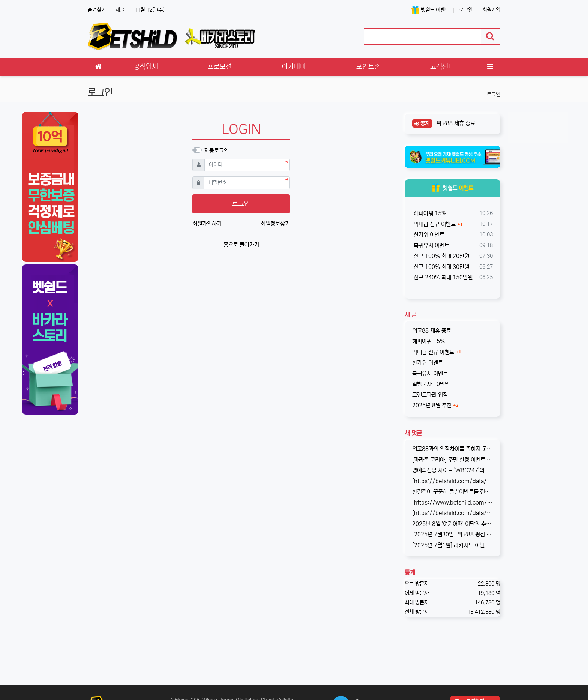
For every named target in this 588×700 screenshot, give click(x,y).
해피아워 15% (429, 213)
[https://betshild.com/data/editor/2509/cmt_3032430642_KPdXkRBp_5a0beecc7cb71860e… (453, 481)
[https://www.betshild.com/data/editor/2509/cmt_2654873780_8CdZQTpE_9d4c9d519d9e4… (453, 502)
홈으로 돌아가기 (241, 245)
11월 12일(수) (149, 10)
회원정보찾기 (275, 224)
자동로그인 (217, 151)
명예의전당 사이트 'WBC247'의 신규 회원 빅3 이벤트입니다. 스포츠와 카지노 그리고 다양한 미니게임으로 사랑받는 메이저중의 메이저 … (453, 470)
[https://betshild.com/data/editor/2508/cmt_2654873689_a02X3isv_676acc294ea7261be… (453, 513)
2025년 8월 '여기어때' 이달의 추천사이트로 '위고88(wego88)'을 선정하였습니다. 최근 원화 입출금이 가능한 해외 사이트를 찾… (453, 524)
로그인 (466, 10)
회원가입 (491, 10)
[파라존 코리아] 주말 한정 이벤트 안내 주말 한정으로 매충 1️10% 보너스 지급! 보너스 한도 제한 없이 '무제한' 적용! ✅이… (453, 460)
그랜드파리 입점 (430, 395)
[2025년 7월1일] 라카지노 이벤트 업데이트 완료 (453, 545)
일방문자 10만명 (431, 384)
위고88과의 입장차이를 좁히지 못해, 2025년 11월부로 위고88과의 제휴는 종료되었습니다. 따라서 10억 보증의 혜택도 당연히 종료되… (453, 449)
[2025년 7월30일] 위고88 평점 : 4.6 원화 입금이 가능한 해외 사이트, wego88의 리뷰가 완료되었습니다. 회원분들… (453, 534)
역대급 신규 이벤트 (434, 224)
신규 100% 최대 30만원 (441, 267)
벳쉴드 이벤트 (430, 10)
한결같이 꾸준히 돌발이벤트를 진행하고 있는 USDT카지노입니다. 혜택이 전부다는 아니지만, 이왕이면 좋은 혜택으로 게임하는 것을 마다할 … (453, 492)
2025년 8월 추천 (432, 405)
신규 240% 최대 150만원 (442, 277)
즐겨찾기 (97, 10)
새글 (120, 10)
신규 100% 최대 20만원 (441, 256)
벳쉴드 (452, 188)
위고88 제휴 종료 (455, 123)
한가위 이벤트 (428, 235)
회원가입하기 (207, 224)
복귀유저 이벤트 (431, 246)
